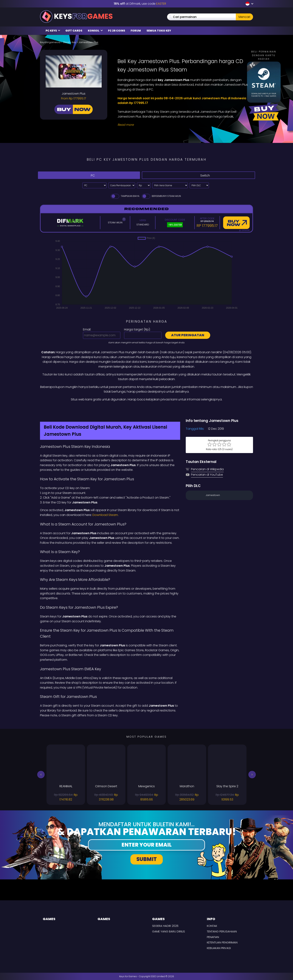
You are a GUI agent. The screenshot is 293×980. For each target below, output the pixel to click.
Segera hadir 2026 (165, 926)
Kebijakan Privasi (219, 948)
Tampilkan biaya (125, 196)
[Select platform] (94, 185)
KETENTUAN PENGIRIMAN (222, 942)
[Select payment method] (122, 185)
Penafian (213, 937)
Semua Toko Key (159, 31)
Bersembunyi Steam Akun (161, 196)
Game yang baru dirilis (169, 931)
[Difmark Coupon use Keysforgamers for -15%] (146, 410)
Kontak (212, 926)
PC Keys (53, 31)
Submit (147, 859)
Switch (198, 175)
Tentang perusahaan (222, 931)
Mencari (244, 17)
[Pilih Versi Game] (170, 185)
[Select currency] (144, 185)
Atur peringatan (188, 335)
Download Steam (105, 515)
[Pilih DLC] (199, 185)
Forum (136, 31)
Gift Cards (74, 31)
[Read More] (183, 125)
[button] (41, 775)
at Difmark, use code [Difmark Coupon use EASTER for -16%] (140, 4)
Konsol (95, 31)
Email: (87, 329)
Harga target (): (137, 329)
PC (89, 175)
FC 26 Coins (117, 31)
